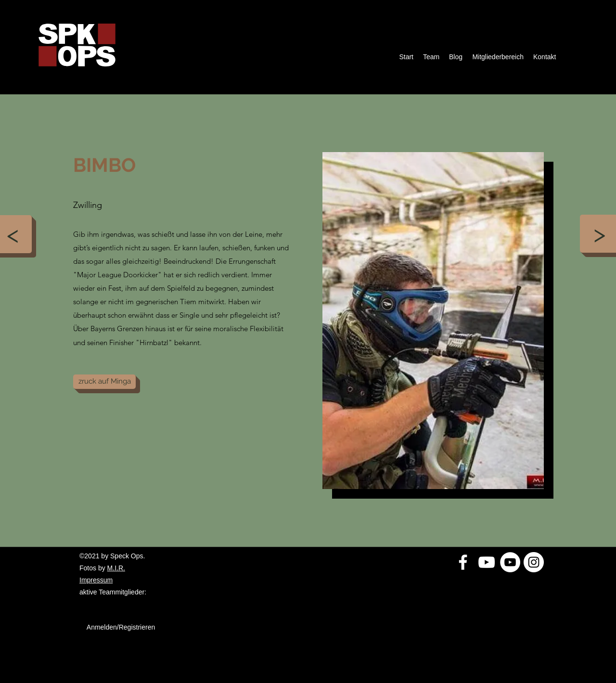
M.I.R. (116, 568)
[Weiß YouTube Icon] (487, 562)
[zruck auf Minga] (104, 382)
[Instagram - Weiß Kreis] (534, 562)
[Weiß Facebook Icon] (463, 562)
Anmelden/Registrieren (121, 627)
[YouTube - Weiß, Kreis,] (510, 562)
